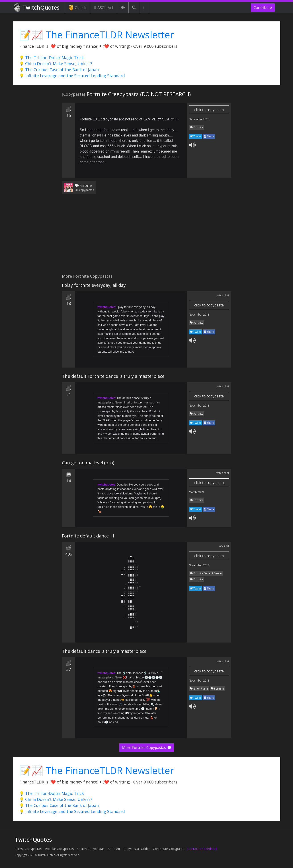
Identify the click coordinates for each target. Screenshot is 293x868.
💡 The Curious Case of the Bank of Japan (59, 70)
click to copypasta (209, 110)
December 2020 (199, 119)
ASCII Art (104, 8)
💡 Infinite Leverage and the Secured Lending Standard (72, 76)
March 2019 (196, 492)
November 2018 (199, 315)
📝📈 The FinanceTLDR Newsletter (97, 35)
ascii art (224, 546)
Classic (78, 8)
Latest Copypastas (28, 849)
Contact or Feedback (202, 849)
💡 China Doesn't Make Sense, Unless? (56, 64)
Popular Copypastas (59, 849)
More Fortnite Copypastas (147, 748)
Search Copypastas (91, 849)
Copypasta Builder (137, 849)
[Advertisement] (147, 237)
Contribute (263, 8)
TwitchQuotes (37, 8)
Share (209, 136)
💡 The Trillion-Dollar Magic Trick (51, 58)
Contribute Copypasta (169, 849)
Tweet (196, 136)
